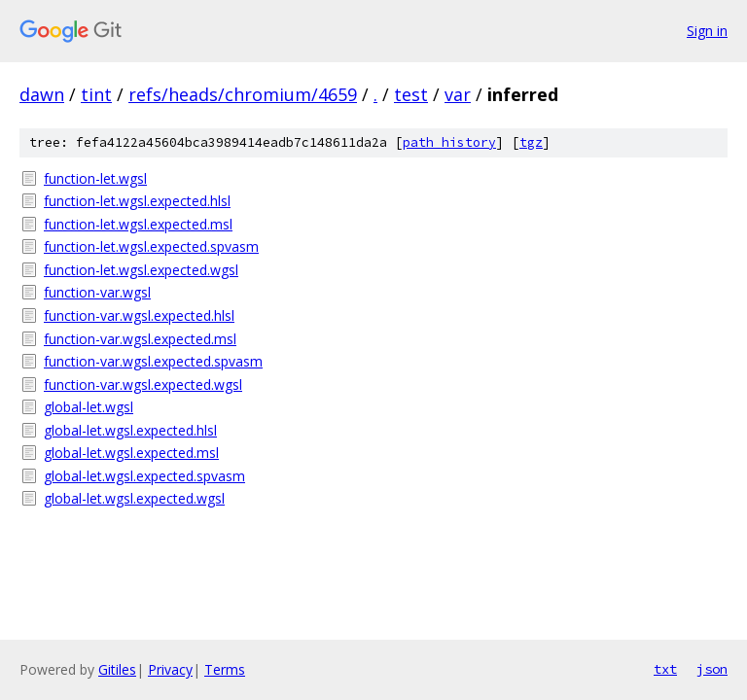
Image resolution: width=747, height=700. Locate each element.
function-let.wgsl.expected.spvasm (151, 246)
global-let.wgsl (89, 407)
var (458, 94)
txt (665, 669)
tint (96, 94)
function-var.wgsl (97, 292)
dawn (42, 94)
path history (449, 142)
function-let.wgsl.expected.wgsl (141, 270)
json (712, 669)
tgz (531, 142)
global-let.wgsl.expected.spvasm (144, 476)
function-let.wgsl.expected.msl (138, 224)
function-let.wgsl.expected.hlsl (137, 201)
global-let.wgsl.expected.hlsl (130, 430)
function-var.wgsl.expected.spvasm (153, 361)
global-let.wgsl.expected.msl (131, 453)
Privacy (170, 669)
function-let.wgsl (95, 178)
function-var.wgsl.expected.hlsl (139, 315)
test (411, 94)
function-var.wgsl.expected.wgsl (143, 385)
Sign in (707, 31)
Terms (225, 669)
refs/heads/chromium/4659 (243, 94)
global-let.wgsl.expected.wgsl (134, 498)
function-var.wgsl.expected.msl (140, 339)
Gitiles (117, 669)
